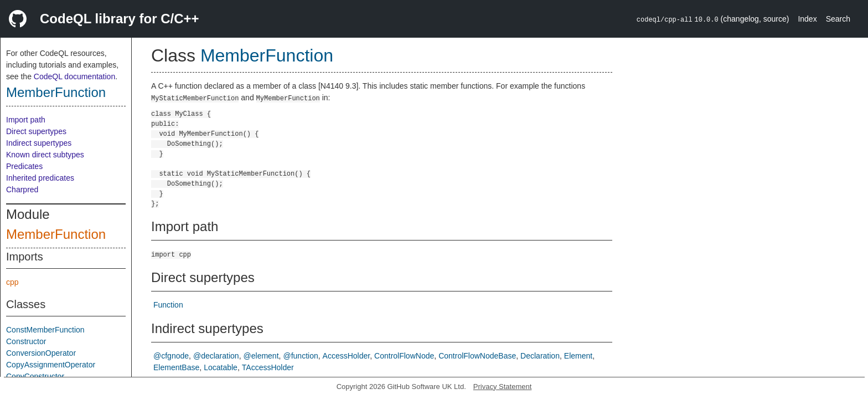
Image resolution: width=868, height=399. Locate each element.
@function (300, 356)
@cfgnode (171, 356)
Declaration (540, 356)
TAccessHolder (268, 367)
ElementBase (176, 367)
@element (261, 356)
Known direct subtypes (45, 155)
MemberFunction (56, 92)
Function (168, 305)
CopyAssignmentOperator (51, 365)
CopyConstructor (35, 376)
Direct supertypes (36, 131)
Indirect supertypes (39, 143)
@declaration (216, 356)
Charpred (22, 190)
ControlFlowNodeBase (477, 356)
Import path (26, 120)
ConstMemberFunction (45, 330)
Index (807, 19)
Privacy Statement (503, 387)
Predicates (24, 166)
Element (578, 356)
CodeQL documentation (74, 76)
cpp (12, 282)
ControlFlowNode (404, 356)
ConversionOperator (41, 353)
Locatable (221, 367)
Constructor (26, 341)
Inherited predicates (40, 178)
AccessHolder (347, 356)
